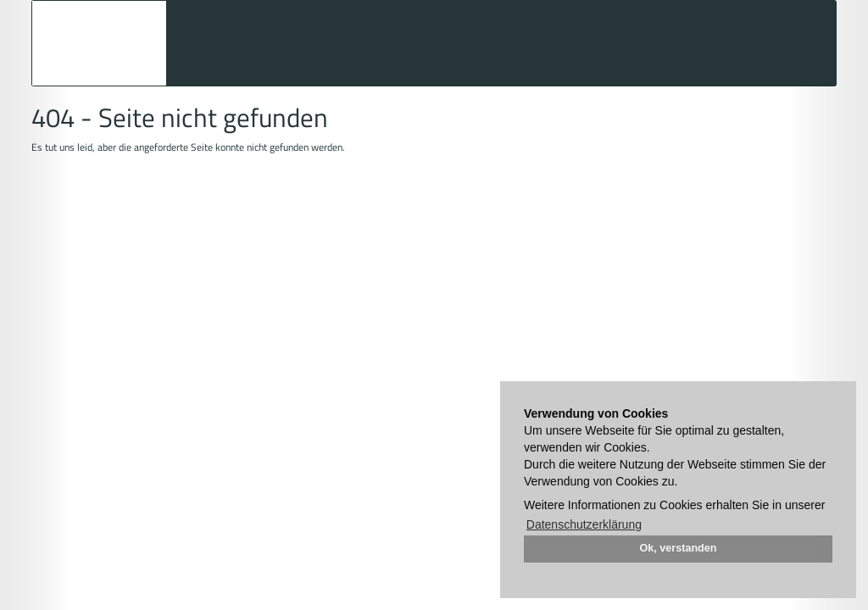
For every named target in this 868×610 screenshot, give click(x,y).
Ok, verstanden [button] (679, 548)
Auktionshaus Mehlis (99, 43)
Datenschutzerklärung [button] (584, 524)
